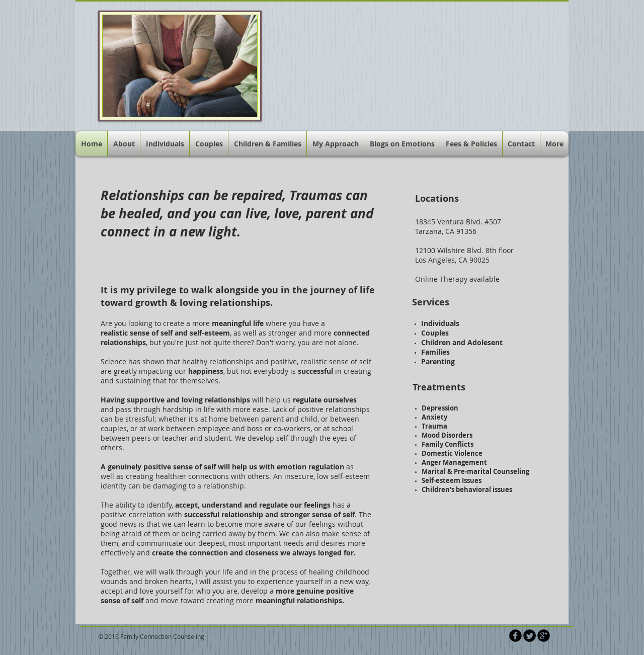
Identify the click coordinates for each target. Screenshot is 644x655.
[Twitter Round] (530, 636)
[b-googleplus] (544, 636)
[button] (335, 144)
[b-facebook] (515, 636)
